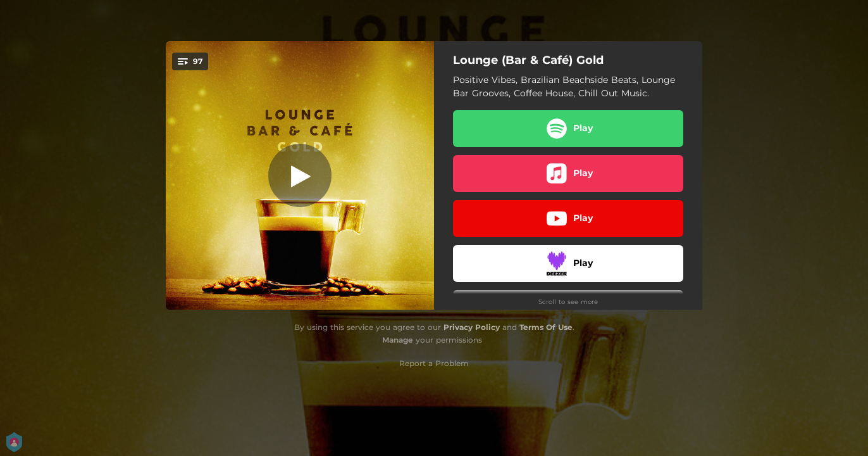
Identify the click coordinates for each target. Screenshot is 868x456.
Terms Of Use (546, 327)
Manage (398, 340)
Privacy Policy (472, 327)
